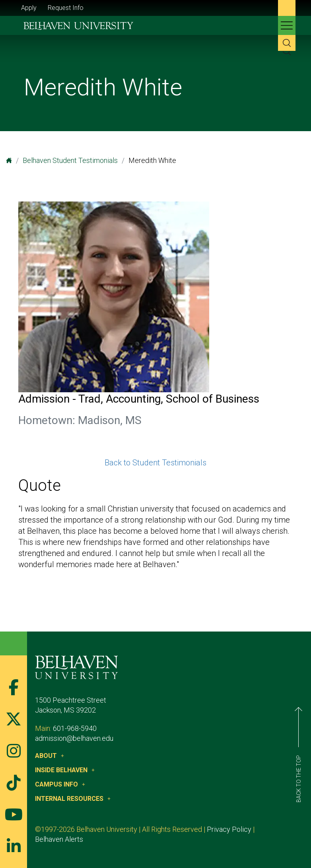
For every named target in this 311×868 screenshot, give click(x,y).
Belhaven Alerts (59, 839)
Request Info (66, 8)
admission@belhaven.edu (74, 738)
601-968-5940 (75, 728)
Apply (29, 8)
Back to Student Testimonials (155, 463)
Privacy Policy (229, 829)
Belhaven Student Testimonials (70, 160)
